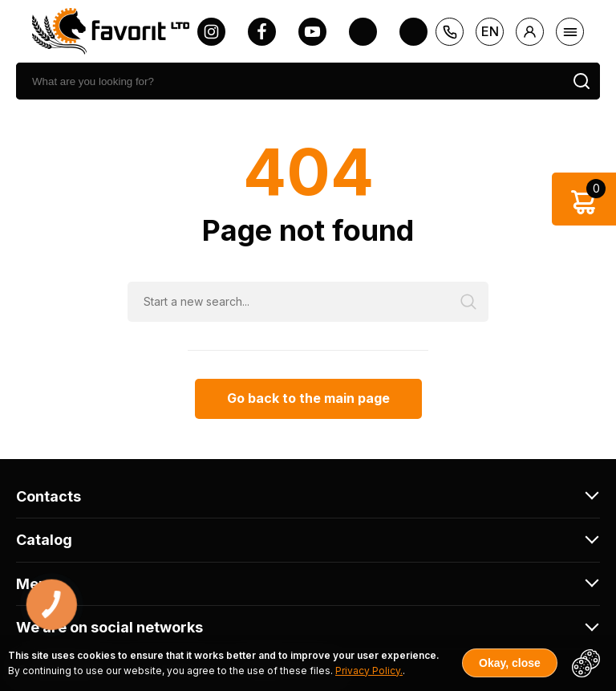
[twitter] (363, 32)
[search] (290, 81)
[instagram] (211, 32)
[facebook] (262, 32)
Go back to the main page (308, 398)
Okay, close (510, 663)
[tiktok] (413, 32)
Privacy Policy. (369, 671)
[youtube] (312, 32)
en (490, 31)
